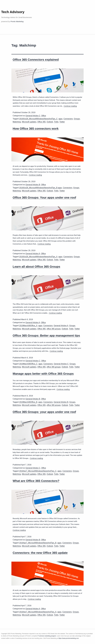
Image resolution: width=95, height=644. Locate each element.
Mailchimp (17, 122)
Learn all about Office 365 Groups (36, 267)
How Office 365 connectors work (36, 129)
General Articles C (33, 116)
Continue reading (70, 106)
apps (60, 119)
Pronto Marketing (17, 21)
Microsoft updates (29, 122)
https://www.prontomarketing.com (69, 638)
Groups (77, 119)
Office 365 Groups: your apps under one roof (44, 412)
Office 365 (42, 122)
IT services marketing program (47, 636)
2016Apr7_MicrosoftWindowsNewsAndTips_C (38, 471)
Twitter (62, 122)
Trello (56, 122)
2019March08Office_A (28, 326)
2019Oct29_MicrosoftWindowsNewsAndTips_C (38, 119)
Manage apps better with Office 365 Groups (43, 374)
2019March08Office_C (28, 364)
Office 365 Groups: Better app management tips (46, 336)
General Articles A (33, 254)
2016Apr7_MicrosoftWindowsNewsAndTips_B (38, 543)
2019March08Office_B (28, 402)
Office (44, 116)
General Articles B (33, 185)
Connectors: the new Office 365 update (40, 553)
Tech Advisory (13, 12)
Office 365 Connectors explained (36, 60)
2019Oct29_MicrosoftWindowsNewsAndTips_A (38, 257)
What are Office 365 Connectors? (36, 481)
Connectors (68, 119)
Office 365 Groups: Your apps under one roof (44, 198)
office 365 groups (54, 329)
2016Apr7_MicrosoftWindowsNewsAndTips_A (38, 612)
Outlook (50, 122)
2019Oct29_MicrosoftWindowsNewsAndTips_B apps (41, 188)
